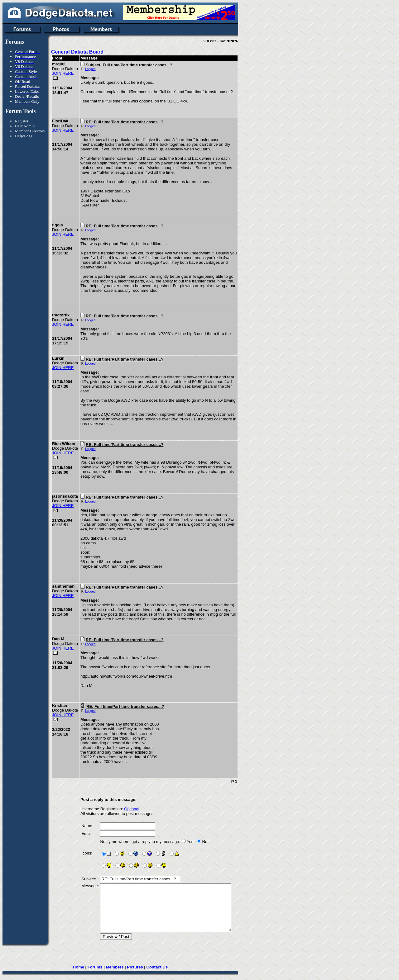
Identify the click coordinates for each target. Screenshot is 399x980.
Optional (130, 790)
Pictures (140, 958)
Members (120, 958)
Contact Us (162, 958)
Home (83, 958)
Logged (89, 69)
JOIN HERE (63, 78)
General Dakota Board (77, 52)
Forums (100, 958)
